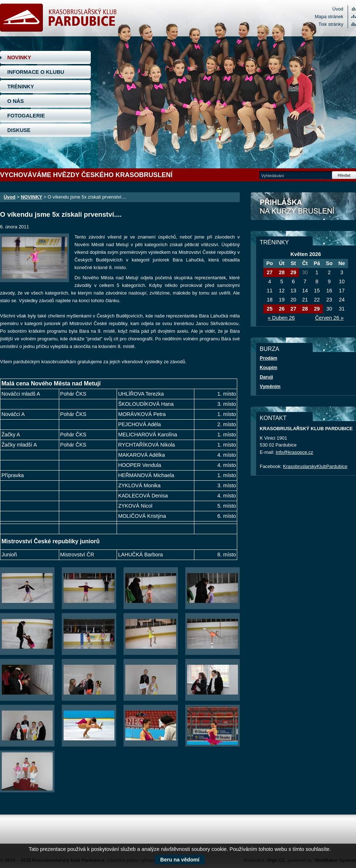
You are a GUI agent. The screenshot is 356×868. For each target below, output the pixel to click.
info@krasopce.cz (294, 452)
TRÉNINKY (21, 87)
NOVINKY (19, 57)
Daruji (266, 377)
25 (270, 309)
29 (293, 272)
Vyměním (270, 386)
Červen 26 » (329, 318)
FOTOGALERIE (26, 116)
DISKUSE (19, 130)
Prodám (268, 358)
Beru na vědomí (180, 860)
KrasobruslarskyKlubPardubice (315, 466)
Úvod (338, 9)
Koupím (268, 367)
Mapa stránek (329, 17)
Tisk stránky (331, 24)
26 (282, 309)
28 (282, 272)
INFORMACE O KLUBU (36, 72)
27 (270, 272)
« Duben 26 (281, 318)
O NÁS (16, 101)
